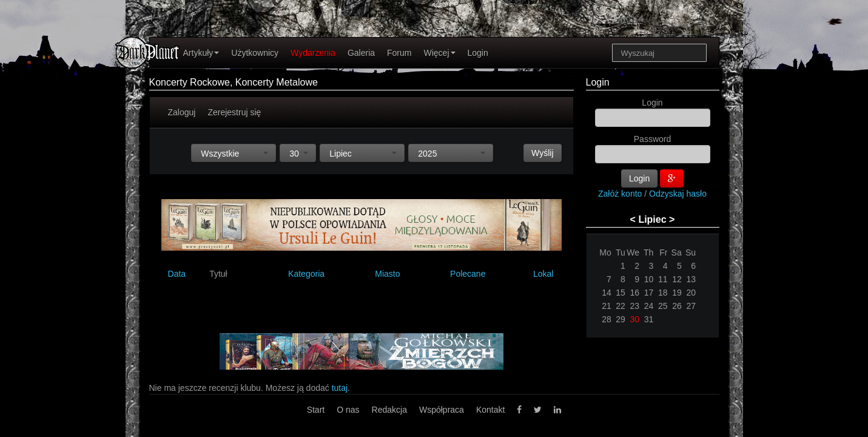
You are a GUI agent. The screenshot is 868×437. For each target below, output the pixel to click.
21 (607, 306)
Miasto (387, 274)
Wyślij (542, 153)
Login (478, 53)
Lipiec (652, 219)
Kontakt (490, 410)
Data (177, 274)
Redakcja (389, 410)
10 (649, 279)
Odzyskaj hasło (678, 194)
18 (663, 293)
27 (691, 306)
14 (607, 293)
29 (621, 319)
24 (649, 306)
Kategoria (306, 274)
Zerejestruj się (234, 112)
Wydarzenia (313, 53)
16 (635, 293)
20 (691, 293)
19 (677, 293)
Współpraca (442, 410)
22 (621, 306)
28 (607, 319)
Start (316, 410)
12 (677, 279)
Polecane (468, 274)
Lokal (543, 274)
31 (649, 319)
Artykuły (201, 53)
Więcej (439, 53)
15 (621, 293)
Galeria (361, 53)
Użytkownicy (255, 53)
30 (635, 319)
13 (691, 279)
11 (663, 279)
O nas (348, 410)
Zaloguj (182, 112)
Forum (399, 53)
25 (663, 306)
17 (649, 293)
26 (677, 306)
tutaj (340, 388)
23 (635, 306)
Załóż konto (620, 194)
